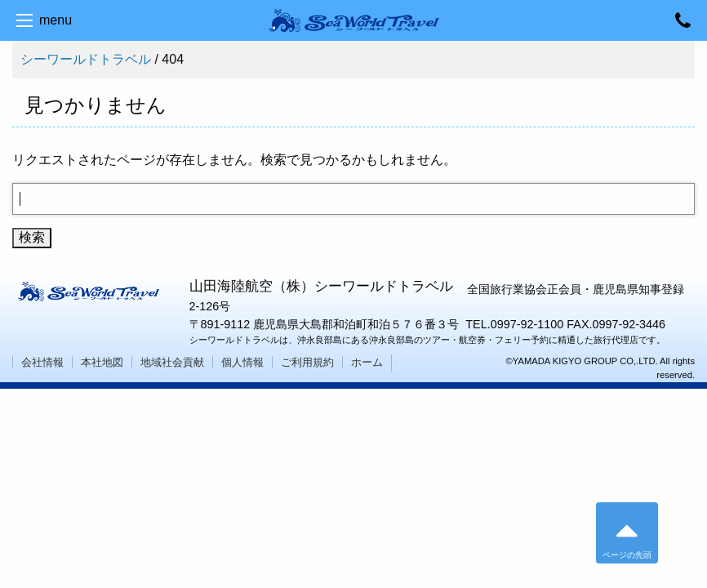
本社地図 (102, 362)
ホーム (367, 362)
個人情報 (242, 362)
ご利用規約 (307, 362)
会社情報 (42, 362)
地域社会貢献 (172, 362)
